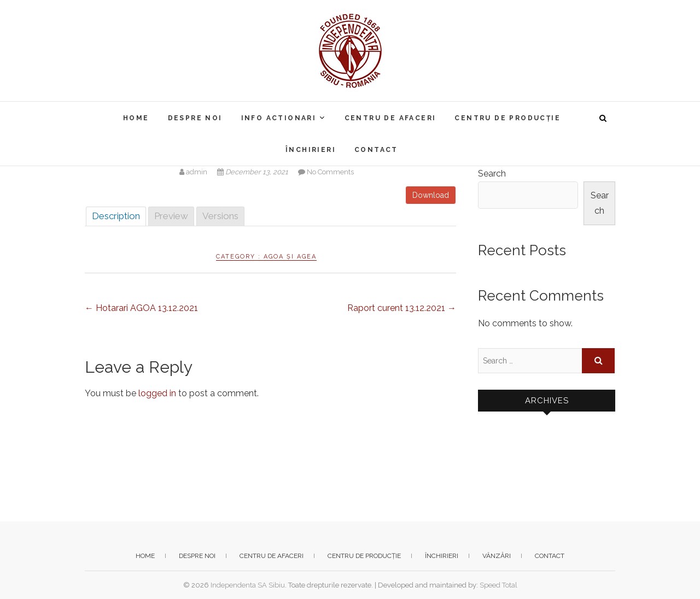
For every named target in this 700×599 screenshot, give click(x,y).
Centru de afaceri (390, 118)
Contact (376, 150)
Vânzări (497, 556)
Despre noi (195, 118)
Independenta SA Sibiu (248, 585)
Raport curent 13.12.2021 (402, 308)
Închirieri (311, 150)
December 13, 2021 (253, 172)
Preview (171, 216)
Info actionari (279, 118)
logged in (157, 393)
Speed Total (498, 585)
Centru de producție (507, 118)
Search (492, 174)
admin (194, 172)
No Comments (330, 172)
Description (116, 216)
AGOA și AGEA (290, 257)
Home (136, 118)
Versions (220, 216)
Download (431, 195)
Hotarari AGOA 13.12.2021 (141, 308)
